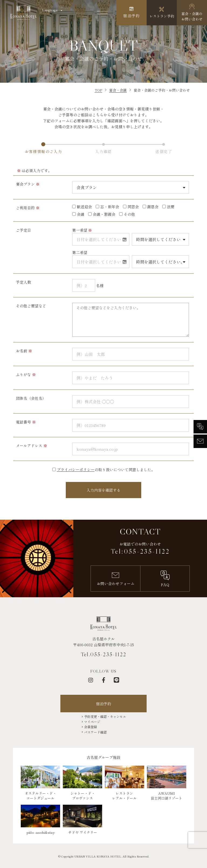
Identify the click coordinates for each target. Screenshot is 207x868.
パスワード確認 (95, 732)
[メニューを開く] (102, 13)
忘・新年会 (110, 207)
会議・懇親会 (104, 214)
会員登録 (91, 727)
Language (50, 10)
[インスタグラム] (91, 680)
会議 (81, 214)
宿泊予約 (103, 704)
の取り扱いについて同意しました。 (106, 470)
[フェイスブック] (103, 680)
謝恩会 (153, 207)
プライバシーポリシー (76, 470)
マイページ (92, 722)
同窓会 (133, 207)
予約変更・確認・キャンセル (105, 716)
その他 (129, 214)
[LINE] (116, 680)
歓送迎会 (84, 207)
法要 (171, 207)
